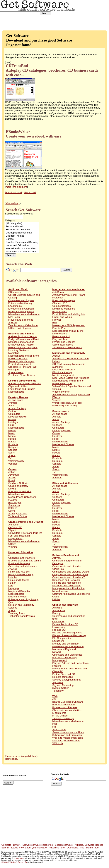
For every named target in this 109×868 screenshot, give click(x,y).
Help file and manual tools (66, 583)
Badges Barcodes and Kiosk (24, 339)
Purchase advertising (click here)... (22, 756)
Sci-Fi (11, 453)
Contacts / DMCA (11, 845)
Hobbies (13, 577)
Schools (13, 450)
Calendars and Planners (22, 558)
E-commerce (59, 713)
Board (12, 480)
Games (22, 239)
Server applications (63, 345)
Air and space (16, 400)
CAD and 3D (15, 527)
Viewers (13, 547)
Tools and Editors (18, 516)
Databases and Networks (66, 580)
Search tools (59, 729)
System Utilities (61, 688)
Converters (58, 622)
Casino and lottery (18, 486)
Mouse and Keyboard (64, 649)
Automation (58, 610)
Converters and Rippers (21, 300)
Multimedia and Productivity (22, 252)
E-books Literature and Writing (25, 561)
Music (12, 433)
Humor (12, 583)
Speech (12, 323)
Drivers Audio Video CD (65, 624)
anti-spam (20, 858)
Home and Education (22, 245)
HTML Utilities (60, 716)
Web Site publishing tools (66, 741)
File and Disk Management (67, 633)
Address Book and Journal (23, 336)
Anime (12, 406)
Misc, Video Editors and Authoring (71, 378)
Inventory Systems (18, 350)
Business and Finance (22, 230)
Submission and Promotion (67, 735)
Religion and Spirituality (21, 605)
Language (14, 588)
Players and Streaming (21, 320)
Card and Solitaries (19, 483)
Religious (13, 447)
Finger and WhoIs (62, 317)
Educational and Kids (20, 491)
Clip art (12, 530)
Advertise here (57, 848)
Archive (56, 356)
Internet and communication (22, 249)
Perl (54, 724)
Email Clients (59, 311)
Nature (12, 436)
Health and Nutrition (19, 572)
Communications (61, 306)
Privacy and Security (63, 342)
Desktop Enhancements (22, 233)
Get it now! (30, 192)
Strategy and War (18, 514)
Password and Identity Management (64, 659)
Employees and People (21, 345)
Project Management (20, 364)
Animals (13, 403)
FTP (55, 323)
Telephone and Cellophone (23, 325)
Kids (11, 586)
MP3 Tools (14, 317)
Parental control (61, 336)
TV (10, 458)
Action (12, 472)
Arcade (12, 478)
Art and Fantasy (17, 408)
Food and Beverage (19, 563)
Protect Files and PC (64, 674)
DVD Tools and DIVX (64, 370)
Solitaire (13, 508)
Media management (63, 375)
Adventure (14, 475)
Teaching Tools (16, 613)
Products (13, 444)
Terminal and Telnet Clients (67, 347)
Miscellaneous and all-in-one (24, 314)
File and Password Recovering (69, 635)
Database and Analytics (21, 342)
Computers (14, 414)
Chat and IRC (60, 303)
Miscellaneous (16, 392)
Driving (12, 489)
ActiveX (56, 558)
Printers (57, 666)
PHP (55, 727)
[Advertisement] (92, 14)
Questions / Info (75, 848)
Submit (5, 848)
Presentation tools (62, 383)
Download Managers (64, 309)
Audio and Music (22, 227)
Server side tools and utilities (68, 732)
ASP (55, 699)
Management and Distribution (68, 588)
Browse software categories (38, 845)
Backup (56, 613)
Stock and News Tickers (21, 375)
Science (13, 608)
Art (10, 555)
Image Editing (16, 538)
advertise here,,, (13, 203)
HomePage (92, 848)
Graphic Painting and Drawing (22, 242)
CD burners (15, 292)
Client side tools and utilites (67, 710)
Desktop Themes (22, 236)
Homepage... (12, 759)
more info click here (16, 187)
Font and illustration (19, 536)
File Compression (62, 638)
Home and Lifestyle (19, 580)
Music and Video (17, 597)
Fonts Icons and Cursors (22, 389)
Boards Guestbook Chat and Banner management (68, 703)
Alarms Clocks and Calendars (25, 383)
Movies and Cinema (63, 444)
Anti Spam (58, 292)
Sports (12, 455)
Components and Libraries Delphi (71, 572)
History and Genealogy (21, 574)
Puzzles (13, 500)
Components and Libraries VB (69, 577)
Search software (64, 845)
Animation (14, 525)
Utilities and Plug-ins (19, 328)
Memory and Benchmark (66, 644)
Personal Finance (18, 359)
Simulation (14, 505)
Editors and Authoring (20, 303)
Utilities (12, 544)
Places (12, 442)
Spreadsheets (16, 372)
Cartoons (13, 411)
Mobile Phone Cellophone (22, 497)
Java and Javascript (63, 718)
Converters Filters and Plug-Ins (25, 533)
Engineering (59, 627)
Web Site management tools (68, 738)
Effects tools (15, 306)
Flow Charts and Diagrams (23, 347)
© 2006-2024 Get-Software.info (14, 862)
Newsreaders (60, 334)
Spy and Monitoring (63, 685)
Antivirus (57, 608)
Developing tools (17, 417)
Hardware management (21, 311)
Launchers (58, 641)
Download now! (13, 192)
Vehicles (13, 464)
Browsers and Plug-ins (65, 707)
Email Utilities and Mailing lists (69, 314)
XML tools (58, 743)
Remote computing (63, 677)
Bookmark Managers (64, 300)
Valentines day (16, 461)
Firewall (57, 320)
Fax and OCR (60, 630)
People (12, 439)
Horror (12, 425)
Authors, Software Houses (89, 845)
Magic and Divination (20, 591)
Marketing (14, 353)
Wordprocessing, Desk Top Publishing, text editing (67, 404)
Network (57, 652)
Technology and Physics (22, 616)
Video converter (61, 392)
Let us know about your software (29, 848)
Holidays (13, 422)
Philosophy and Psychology (23, 599)
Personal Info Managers (21, 361)
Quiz (11, 602)
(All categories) (22, 223)
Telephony (58, 691)
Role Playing (15, 502)
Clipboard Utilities (18, 386)
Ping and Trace (61, 339)
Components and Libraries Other (70, 574)
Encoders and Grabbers (21, 309)
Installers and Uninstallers (66, 586)
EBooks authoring (62, 372)
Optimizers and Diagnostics (67, 655)
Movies (12, 430)
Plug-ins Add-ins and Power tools (70, 663)
